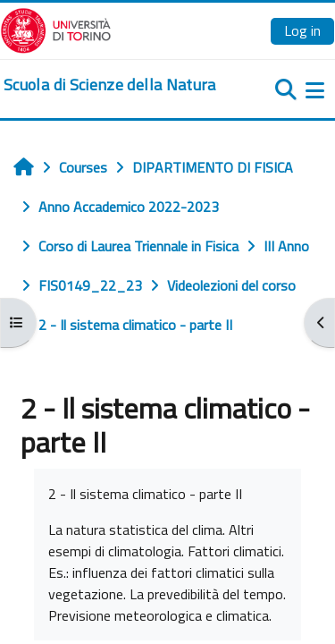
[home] (110, 85)
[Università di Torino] (56, 29)
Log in (302, 30)
